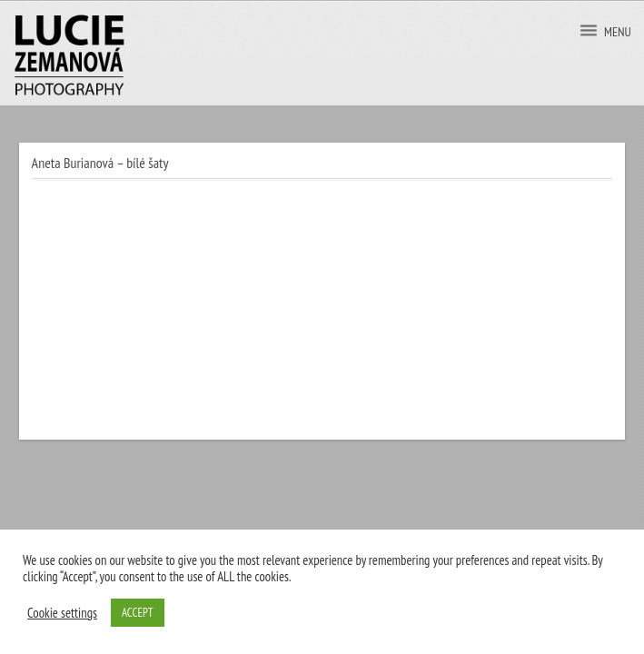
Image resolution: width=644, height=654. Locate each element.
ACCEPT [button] (138, 613)
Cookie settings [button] (62, 613)
